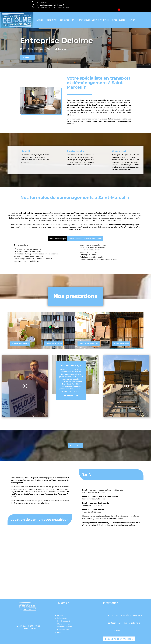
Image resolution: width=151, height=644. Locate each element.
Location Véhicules (101, 20)
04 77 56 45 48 (42, 3)
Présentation (52, 20)
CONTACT (27, 57)
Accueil (40, 20)
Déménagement (67, 20)
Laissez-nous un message (119, 639)
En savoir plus (71, 395)
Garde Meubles (118, 20)
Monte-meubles (83, 20)
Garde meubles (121, 344)
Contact (131, 20)
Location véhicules (89, 344)
